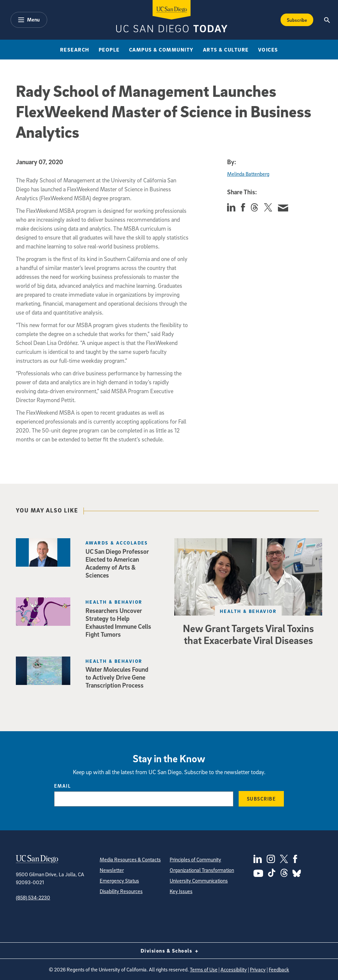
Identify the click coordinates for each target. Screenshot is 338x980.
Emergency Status (119, 881)
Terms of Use (204, 969)
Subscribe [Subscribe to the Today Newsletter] (297, 20)
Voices (268, 50)
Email (63, 786)
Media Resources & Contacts (130, 859)
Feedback (279, 969)
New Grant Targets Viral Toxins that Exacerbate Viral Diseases (248, 634)
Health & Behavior (248, 611)
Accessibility (234, 969)
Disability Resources (121, 891)
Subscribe (261, 799)
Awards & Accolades (117, 543)
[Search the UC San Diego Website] (327, 20)
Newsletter (112, 870)
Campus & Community (161, 50)
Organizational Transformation (202, 870)
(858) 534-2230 (33, 897)
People (109, 50)
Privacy (258, 969)
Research (75, 50)
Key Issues (181, 891)
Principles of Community (195, 859)
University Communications (199, 881)
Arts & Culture (226, 50)
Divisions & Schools (169, 951)
